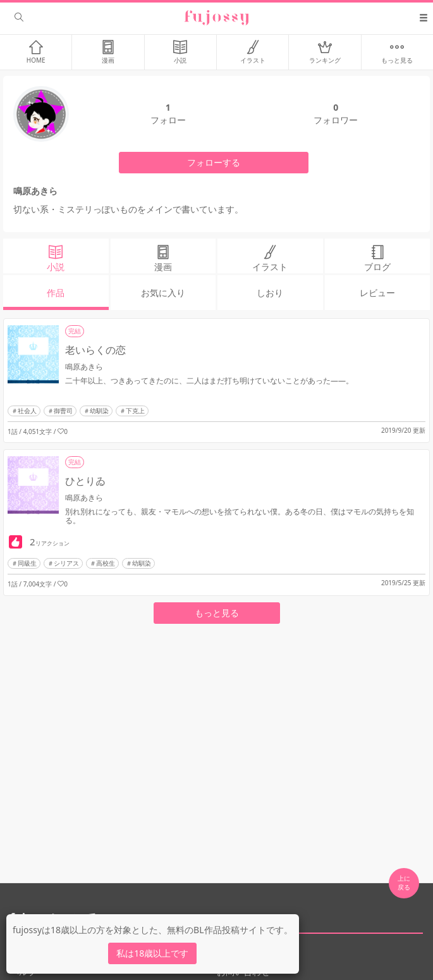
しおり (270, 293)
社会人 (27, 411)
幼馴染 (99, 411)
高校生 (106, 563)
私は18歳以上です (152, 953)
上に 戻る (404, 883)
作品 (56, 293)
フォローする (214, 162)
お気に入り (163, 293)
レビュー (377, 293)
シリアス (66, 563)
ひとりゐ (85, 481)
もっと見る (217, 613)
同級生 (27, 563)
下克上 (135, 411)
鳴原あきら (84, 367)
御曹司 (63, 411)
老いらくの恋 (95, 350)
